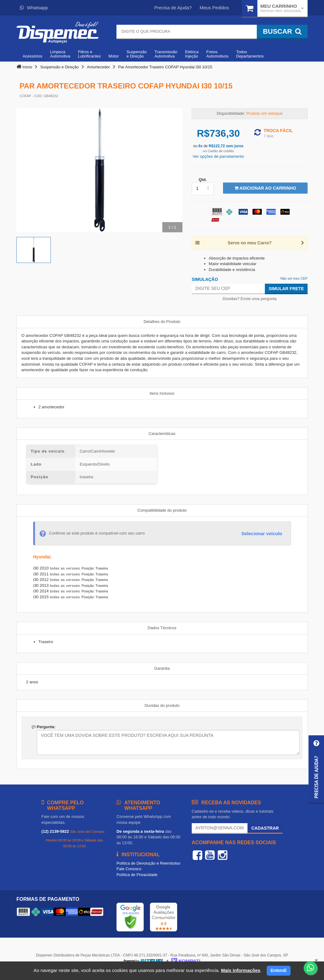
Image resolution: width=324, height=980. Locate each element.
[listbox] (203, 189)
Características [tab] (162, 434)
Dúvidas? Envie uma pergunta (250, 299)
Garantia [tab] (162, 668)
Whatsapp (34, 8)
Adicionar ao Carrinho (265, 188)
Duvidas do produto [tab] (162, 705)
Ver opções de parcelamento (218, 156)
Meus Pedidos (214, 8)
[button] (316, 769)
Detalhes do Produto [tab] (162, 322)
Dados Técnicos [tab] (162, 628)
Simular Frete (286, 289)
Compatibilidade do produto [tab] (162, 510)
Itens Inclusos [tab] (162, 393)
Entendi (279, 970)
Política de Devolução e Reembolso (148, 863)
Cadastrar (265, 828)
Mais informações (241, 970)
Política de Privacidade (137, 875)
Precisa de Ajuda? (173, 8)
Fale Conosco (129, 869)
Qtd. (203, 180)
